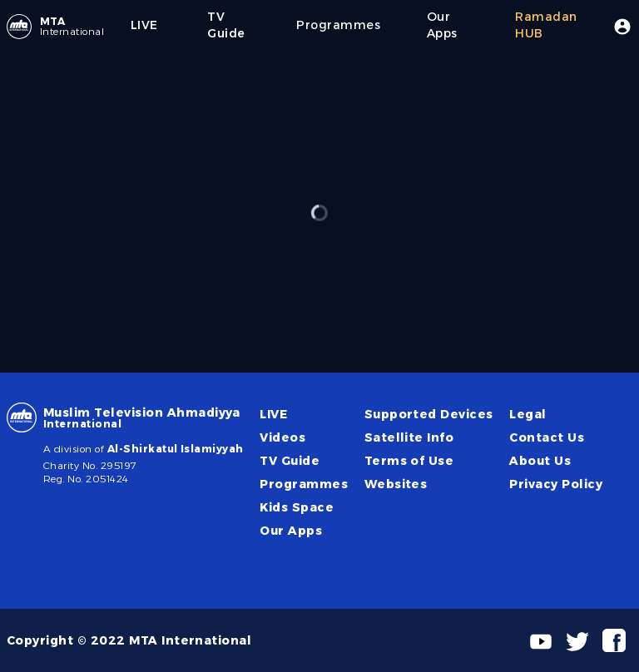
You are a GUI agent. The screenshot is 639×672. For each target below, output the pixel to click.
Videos (282, 437)
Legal (528, 414)
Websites (396, 484)
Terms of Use (409, 461)
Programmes (304, 484)
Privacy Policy (556, 484)
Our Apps (291, 531)
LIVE (273, 414)
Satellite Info (409, 437)
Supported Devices (429, 414)
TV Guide (290, 461)
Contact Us (547, 437)
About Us (540, 461)
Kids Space (297, 507)
